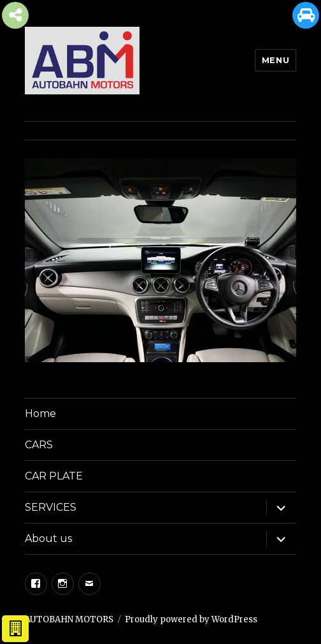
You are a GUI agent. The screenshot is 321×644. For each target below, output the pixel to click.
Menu (275, 60)
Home (40, 413)
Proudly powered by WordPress (191, 619)
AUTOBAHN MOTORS (69, 619)
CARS (39, 445)
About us (48, 538)
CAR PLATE (54, 476)
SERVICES (51, 507)
